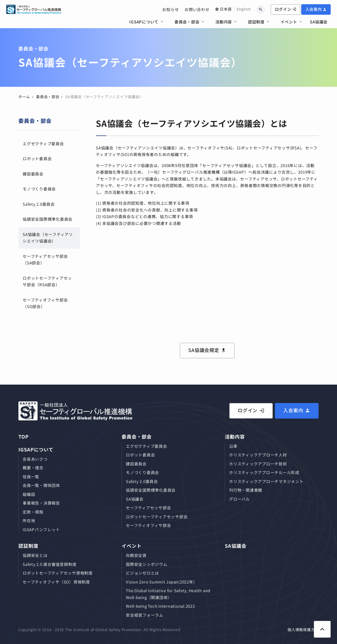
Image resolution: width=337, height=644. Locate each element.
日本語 (226, 9)
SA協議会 (319, 22)
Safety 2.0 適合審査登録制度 (49, 564)
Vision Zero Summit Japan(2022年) (160, 582)
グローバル (239, 499)
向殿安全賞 (136, 555)
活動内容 (224, 22)
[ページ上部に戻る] (322, 629)
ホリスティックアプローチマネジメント (266, 481)
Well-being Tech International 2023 (160, 606)
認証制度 (256, 22)
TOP (24, 436)
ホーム (24, 97)
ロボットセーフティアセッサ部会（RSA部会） (47, 281)
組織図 (29, 494)
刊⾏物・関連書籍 (246, 490)
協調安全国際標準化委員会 (48, 219)
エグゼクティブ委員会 (43, 144)
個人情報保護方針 (303, 630)
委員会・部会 (187, 22)
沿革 (233, 446)
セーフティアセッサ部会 (148, 508)
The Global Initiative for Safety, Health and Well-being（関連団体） (168, 594)
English (244, 9)
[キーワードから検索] (261, 9)
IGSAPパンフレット (41, 529)
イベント (289, 22)
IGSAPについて (144, 22)
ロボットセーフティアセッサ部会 (157, 517)
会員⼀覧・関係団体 (41, 485)
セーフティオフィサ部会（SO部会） (45, 303)
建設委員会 (33, 174)
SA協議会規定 (204, 350)
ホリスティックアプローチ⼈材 (258, 455)
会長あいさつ (35, 459)
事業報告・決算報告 (41, 503)
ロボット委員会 (37, 159)
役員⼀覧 (31, 477)
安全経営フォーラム (145, 615)
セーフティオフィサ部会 (148, 525)
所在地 (29, 520)
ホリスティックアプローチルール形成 (264, 472)
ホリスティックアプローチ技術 (258, 464)
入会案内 (314, 9)
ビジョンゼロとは (142, 573)
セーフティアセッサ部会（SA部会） (45, 260)
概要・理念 (33, 468)
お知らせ (170, 9)
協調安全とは (35, 555)
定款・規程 (33, 512)
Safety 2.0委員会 (39, 204)
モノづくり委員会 (39, 189)
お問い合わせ (197, 9)
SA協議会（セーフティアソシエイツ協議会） (48, 238)
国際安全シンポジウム (147, 564)
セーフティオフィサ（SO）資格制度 (56, 582)
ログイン (286, 9)
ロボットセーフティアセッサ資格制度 (58, 573)
